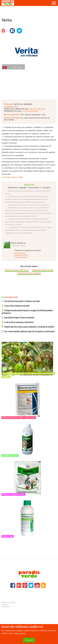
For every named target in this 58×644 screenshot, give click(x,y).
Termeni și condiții (8, 602)
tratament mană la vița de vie (17, 270)
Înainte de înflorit (20, 253)
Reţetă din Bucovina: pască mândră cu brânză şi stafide (29, 327)
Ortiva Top (8, 536)
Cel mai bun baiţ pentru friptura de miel (22, 301)
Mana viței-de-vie (18, 244)
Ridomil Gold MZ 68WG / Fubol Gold (19, 418)
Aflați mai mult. (20, 635)
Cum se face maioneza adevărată (19, 322)
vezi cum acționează (37, 109)
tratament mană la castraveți (29, 273)
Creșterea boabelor (21, 257)
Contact (5, 604)
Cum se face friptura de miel (17, 306)
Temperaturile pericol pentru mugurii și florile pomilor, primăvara (27, 312)
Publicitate (6, 607)
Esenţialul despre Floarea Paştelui (19, 318)
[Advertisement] (29, 12)
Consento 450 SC (10, 456)
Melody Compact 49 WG (13, 494)
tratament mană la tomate (43, 270)
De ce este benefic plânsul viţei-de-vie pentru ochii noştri (30, 331)
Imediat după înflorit (21, 255)
